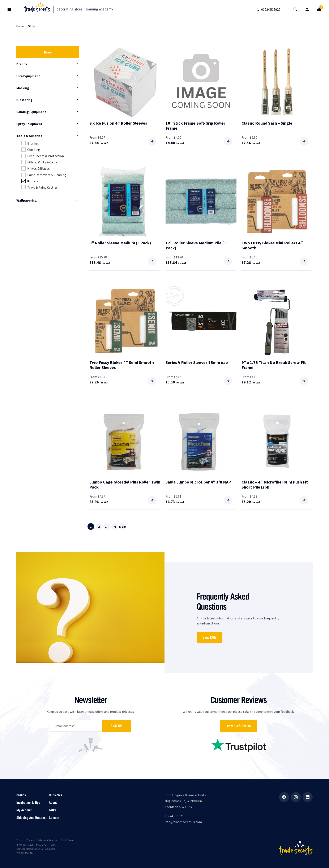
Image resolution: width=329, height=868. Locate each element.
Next (123, 527)
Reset (48, 52)
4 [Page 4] (115, 527)
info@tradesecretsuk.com (183, 822)
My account (24, 810)
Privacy (30, 840)
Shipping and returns (31, 818)
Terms (20, 840)
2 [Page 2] (99, 527)
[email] (75, 726)
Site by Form (67, 840)
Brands (21, 795)
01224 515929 (174, 816)
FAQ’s (53, 810)
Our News (55, 795)
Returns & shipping (48, 840)
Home (20, 26)
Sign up (116, 726)
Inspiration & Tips (28, 803)
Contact (54, 818)
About (53, 803)
